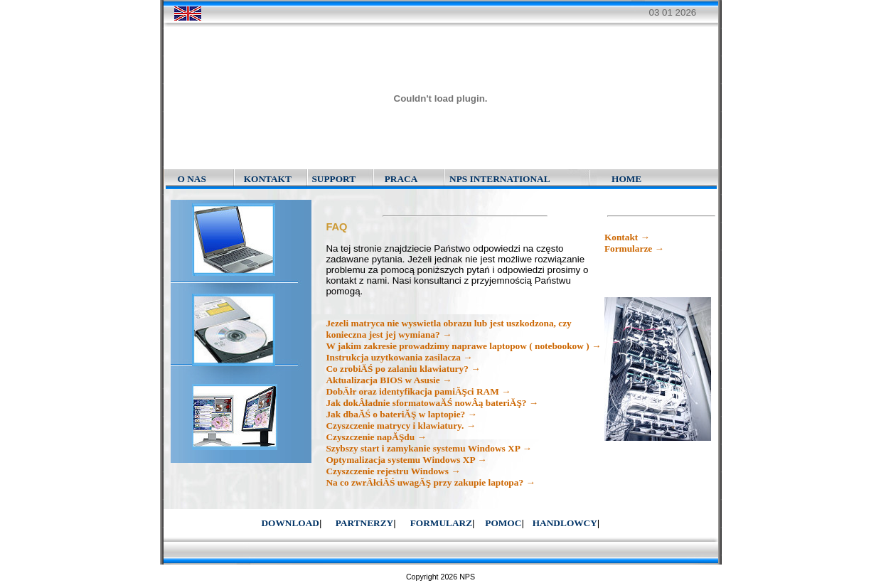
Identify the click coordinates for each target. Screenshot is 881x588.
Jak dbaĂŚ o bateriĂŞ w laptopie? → (401, 414)
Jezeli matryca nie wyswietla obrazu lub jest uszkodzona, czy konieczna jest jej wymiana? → (448, 329)
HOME (626, 179)
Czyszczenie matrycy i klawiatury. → (401, 426)
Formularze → (634, 248)
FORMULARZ (441, 523)
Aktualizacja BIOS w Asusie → (389, 380)
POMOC (503, 523)
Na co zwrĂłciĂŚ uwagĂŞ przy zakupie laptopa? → (430, 482)
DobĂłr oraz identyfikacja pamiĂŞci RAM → (418, 391)
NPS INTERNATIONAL (500, 179)
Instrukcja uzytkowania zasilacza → (399, 357)
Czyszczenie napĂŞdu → (376, 437)
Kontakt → (627, 237)
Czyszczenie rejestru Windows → (393, 471)
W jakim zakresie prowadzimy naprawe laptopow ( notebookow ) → (463, 346)
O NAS (192, 179)
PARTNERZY (364, 523)
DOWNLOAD (290, 523)
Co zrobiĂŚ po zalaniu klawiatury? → (403, 369)
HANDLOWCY (565, 523)
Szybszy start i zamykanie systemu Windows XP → (428, 448)
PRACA (401, 179)
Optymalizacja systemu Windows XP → (406, 460)
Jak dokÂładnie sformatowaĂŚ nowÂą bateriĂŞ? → (432, 403)
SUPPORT (333, 179)
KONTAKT (268, 179)
